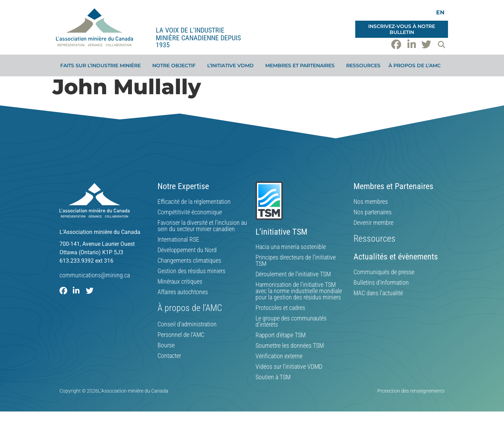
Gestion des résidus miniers (191, 271)
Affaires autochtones (183, 292)
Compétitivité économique (190, 212)
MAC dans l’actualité (378, 293)
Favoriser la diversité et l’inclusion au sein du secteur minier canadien (202, 226)
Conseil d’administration (187, 324)
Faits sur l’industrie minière (102, 65)
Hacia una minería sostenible (291, 247)
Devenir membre (373, 223)
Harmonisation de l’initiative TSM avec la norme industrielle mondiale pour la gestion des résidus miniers (299, 291)
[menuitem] (440, 12)
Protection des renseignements (411, 391)
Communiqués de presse (384, 272)
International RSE (178, 240)
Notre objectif (176, 65)
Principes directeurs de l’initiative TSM (296, 261)
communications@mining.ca (95, 275)
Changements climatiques (189, 261)
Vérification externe (279, 356)
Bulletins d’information (381, 283)
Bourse (166, 345)
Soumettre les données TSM (290, 346)
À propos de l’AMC (416, 65)
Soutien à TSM (273, 377)
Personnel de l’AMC (181, 335)
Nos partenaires (373, 212)
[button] (441, 44)
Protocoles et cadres (280, 308)
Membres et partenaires (302, 65)
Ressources (363, 65)
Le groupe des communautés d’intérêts (291, 321)
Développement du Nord (187, 250)
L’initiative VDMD (232, 65)
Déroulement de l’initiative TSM (293, 274)
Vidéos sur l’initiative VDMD (289, 367)
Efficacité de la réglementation (194, 202)
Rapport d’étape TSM (281, 335)
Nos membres (371, 202)
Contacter (169, 356)
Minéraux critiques (180, 282)
